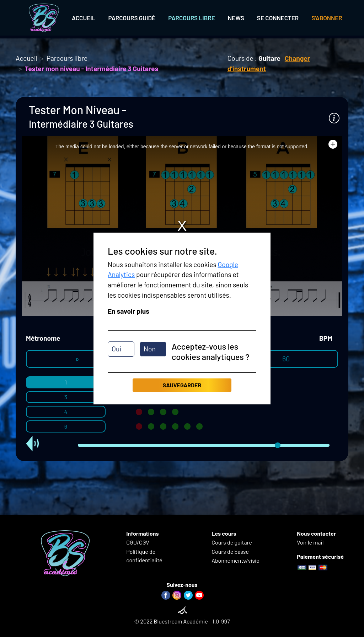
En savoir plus (129, 311)
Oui (116, 349)
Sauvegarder (182, 385)
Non (150, 349)
